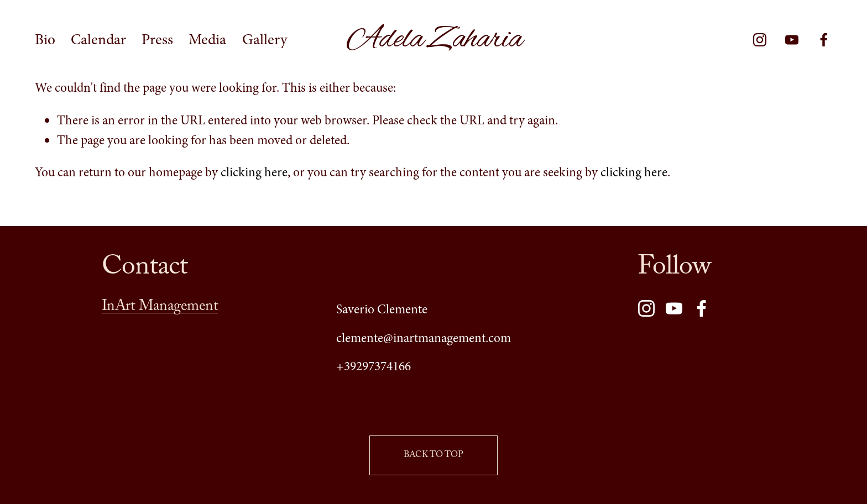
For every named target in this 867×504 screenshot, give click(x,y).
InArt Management (160, 308)
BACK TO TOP (433, 456)
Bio (45, 40)
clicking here (254, 172)
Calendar (98, 40)
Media (207, 40)
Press (157, 40)
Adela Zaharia (434, 40)
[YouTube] (792, 40)
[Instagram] (760, 40)
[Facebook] (824, 40)
